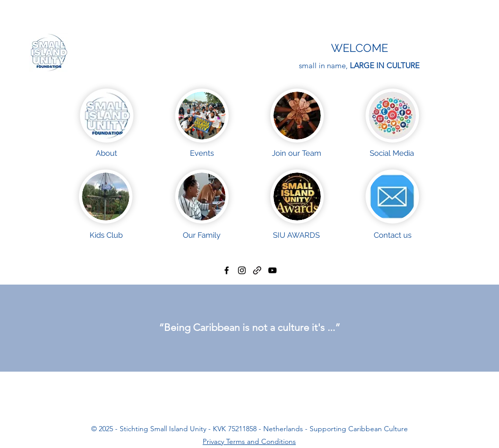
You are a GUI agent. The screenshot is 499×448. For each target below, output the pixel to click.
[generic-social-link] (257, 270)
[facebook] (227, 270)
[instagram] (242, 270)
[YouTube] (272, 270)
